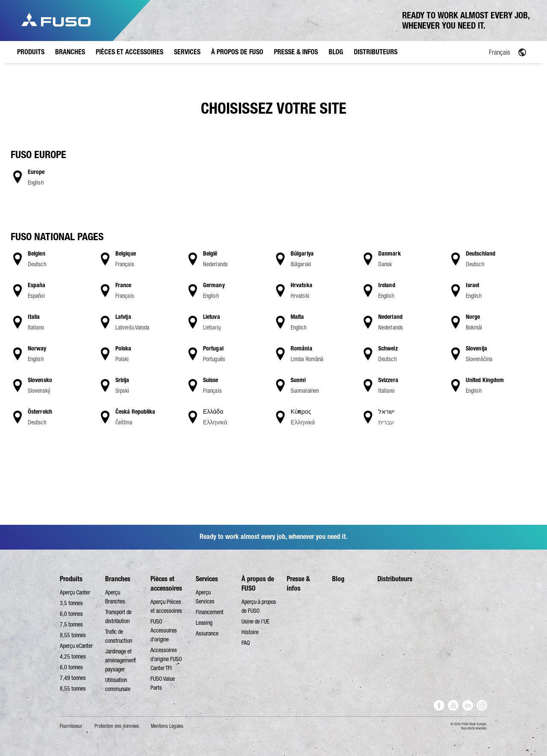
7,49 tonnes (73, 678)
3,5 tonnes (71, 603)
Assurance (207, 633)
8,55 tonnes (73, 635)
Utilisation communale (118, 684)
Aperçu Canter (75, 592)
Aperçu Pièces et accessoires (166, 606)
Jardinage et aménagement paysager (121, 660)
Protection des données (117, 726)
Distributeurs (395, 579)
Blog (338, 579)
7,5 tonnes (71, 624)
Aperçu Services (205, 597)
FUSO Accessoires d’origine (164, 630)
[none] (481, 52)
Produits (71, 579)
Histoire (250, 632)
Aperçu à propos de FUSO (259, 606)
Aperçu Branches (115, 597)
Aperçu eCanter (76, 646)
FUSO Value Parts (163, 683)
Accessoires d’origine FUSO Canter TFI (166, 659)
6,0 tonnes (71, 614)
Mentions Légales (167, 726)
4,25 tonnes (73, 656)
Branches (118, 579)
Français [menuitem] (500, 52)
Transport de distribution (118, 616)
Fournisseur (71, 726)
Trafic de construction (119, 636)
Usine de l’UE (255, 621)
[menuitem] (481, 52)
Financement (210, 612)
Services (207, 579)
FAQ (246, 643)
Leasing (204, 623)
